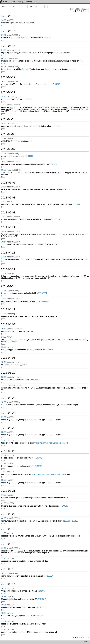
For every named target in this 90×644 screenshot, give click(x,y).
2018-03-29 (8, 373)
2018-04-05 (8, 358)
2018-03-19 (8, 529)
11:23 (4, 347)
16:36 (4, 20)
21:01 (4, 35)
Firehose (29, 2)
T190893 (29, 156)
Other (37, 2)
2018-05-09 (8, 134)
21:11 (4, 138)
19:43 (4, 440)
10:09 (4, 82)
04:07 (4, 58)
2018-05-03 (8, 198)
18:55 (4, 123)
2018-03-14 (8, 584)
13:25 (4, 314)
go (46, 6)
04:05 (4, 67)
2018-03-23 (8, 428)
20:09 (4, 377)
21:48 (4, 472)
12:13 (4, 558)
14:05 (4, 217)
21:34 (4, 417)
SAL (4, 2)
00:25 (4, 170)
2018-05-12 (8, 77)
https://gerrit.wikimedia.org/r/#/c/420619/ (48, 474)
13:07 (4, 274)
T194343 (56, 84)
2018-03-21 (8, 491)
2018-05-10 (8, 119)
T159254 (13, 341)
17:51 (4, 290)
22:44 (4, 548)
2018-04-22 (8, 269)
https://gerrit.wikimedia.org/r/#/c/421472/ (52, 443)
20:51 (4, 605)
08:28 (4, 518)
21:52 (4, 464)
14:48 (4, 202)
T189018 (67, 521)
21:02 (4, 154)
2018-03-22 (8, 451)
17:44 (4, 299)
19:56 (4, 385)
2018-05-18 (8, 16)
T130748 (38, 458)
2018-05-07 (8, 149)
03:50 (4, 480)
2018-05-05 (8, 183)
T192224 (43, 293)
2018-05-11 (8, 92)
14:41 (4, 257)
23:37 (4, 187)
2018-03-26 (8, 413)
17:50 (4, 495)
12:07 (4, 613)
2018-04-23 (8, 253)
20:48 (4, 162)
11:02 (4, 533)
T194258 (55, 107)
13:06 (4, 402)
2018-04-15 (8, 286)
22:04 (4, 455)
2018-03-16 (8, 544)
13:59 (4, 105)
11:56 (4, 630)
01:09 (4, 503)
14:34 (4, 97)
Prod (13, 2)
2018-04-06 (8, 324)
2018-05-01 (8, 213)
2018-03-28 (8, 398)
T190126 (74, 521)
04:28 (4, 50)
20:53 (4, 597)
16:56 (4, 573)
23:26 (4, 432)
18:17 (4, 242)
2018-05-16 (8, 31)
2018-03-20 (8, 514)
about (85, 642)
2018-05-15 (8, 46)
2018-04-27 (8, 228)
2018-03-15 (8, 569)
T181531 (42, 591)
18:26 (4, 232)
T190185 (64, 506)
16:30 (4, 329)
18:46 (4, 362)
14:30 (4, 337)
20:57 (4, 588)
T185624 (49, 576)
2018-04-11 (8, 309)
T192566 (76, 204)
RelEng (20, 2)
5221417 (26, 69)
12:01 (4, 621)
